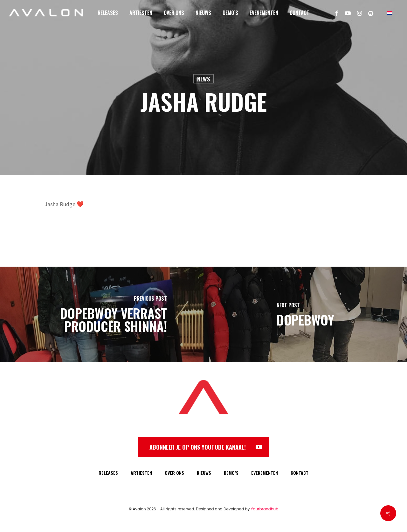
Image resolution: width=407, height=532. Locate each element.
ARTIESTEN (141, 473)
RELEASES (108, 473)
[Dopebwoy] (305, 314)
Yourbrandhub (265, 509)
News (203, 79)
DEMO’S (231, 473)
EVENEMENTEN (265, 473)
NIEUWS (204, 473)
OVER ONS (174, 473)
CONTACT (300, 473)
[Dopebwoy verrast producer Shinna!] (102, 314)
